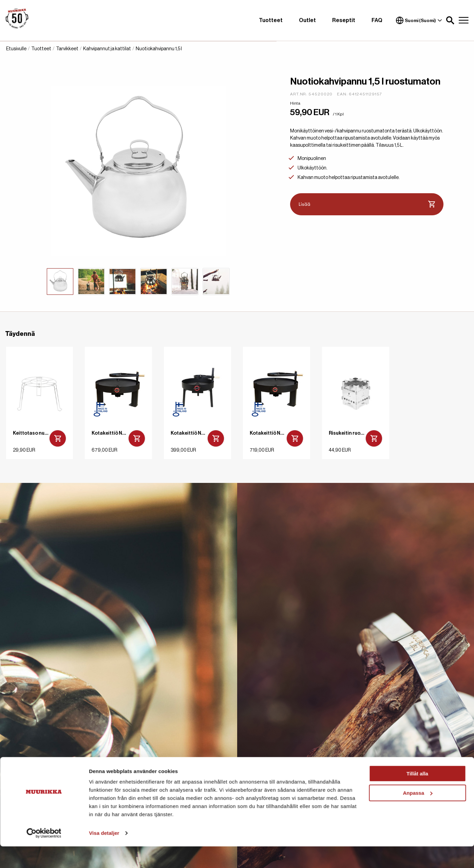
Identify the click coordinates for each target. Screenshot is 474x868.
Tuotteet (271, 20)
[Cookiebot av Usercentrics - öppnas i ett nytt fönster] (44, 855)
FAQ (377, 20)
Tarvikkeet (67, 49)
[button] (450, 20)
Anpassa (418, 814)
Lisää (367, 204)
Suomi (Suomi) (419, 20)
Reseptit (344, 20)
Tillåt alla (417, 795)
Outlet (307, 20)
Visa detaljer (104, 855)
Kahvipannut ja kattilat (107, 49)
